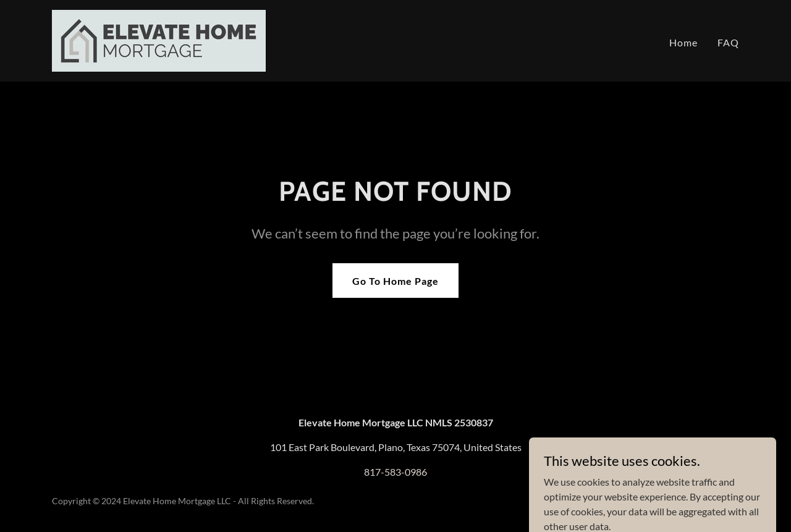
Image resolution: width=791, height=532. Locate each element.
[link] (159, 39)
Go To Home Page (395, 281)
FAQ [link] (728, 42)
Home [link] (683, 42)
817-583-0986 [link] (395, 472)
